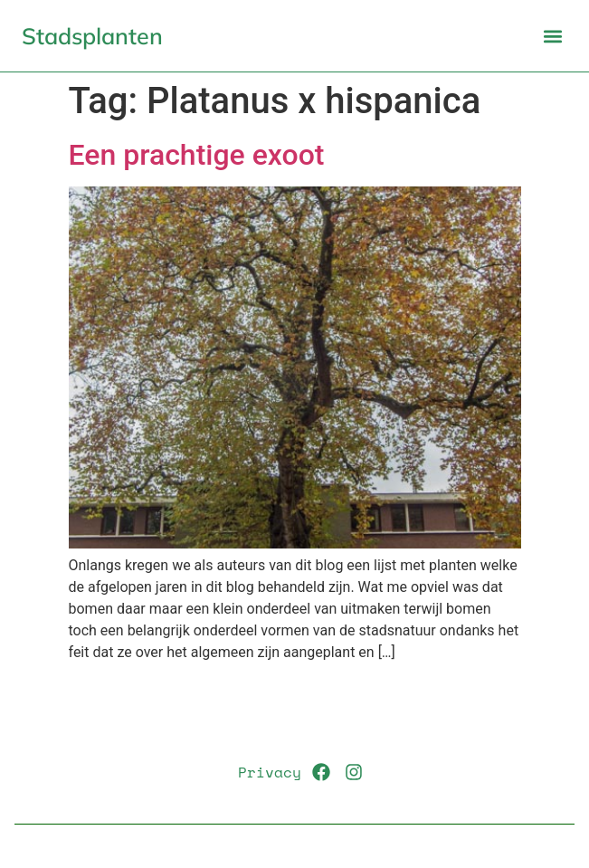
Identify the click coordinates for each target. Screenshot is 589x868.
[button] (552, 36)
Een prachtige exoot (197, 155)
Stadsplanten (92, 36)
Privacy (270, 772)
